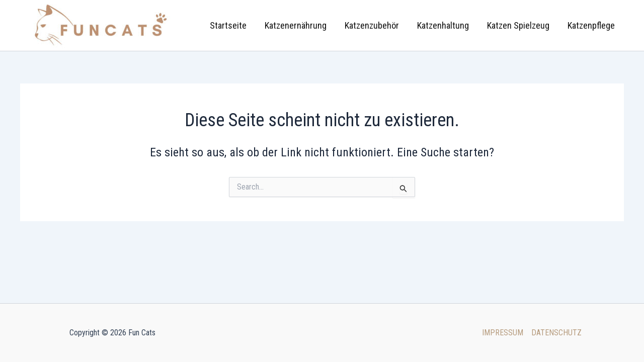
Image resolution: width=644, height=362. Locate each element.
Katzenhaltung (443, 25)
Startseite (228, 25)
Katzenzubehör (372, 25)
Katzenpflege (591, 25)
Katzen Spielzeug (518, 25)
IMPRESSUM (503, 333)
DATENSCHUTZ (556, 333)
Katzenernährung (296, 25)
